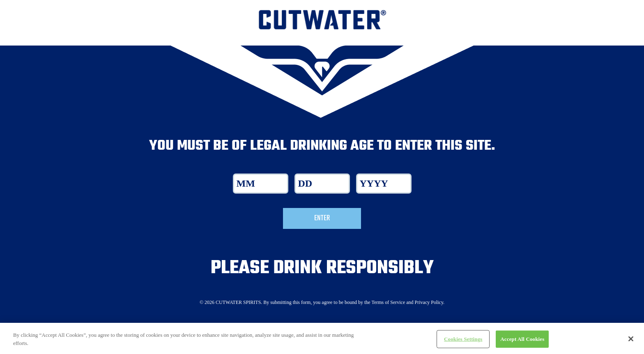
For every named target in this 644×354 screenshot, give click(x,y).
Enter (322, 218)
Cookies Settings (463, 343)
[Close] (631, 343)
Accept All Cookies (522, 343)
